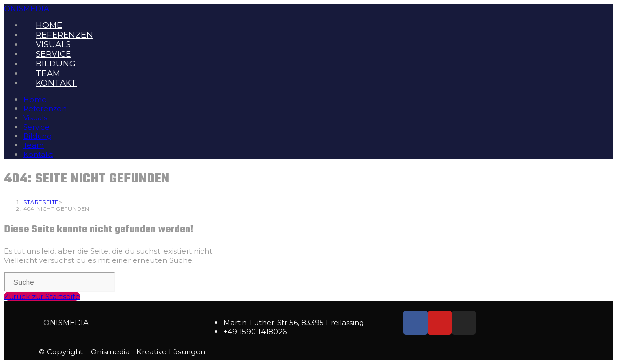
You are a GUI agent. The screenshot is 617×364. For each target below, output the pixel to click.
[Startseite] (41, 202)
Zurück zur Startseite (42, 296)
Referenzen (45, 109)
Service (36, 127)
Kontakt (38, 154)
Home (35, 99)
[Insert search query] (59, 282)
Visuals (35, 118)
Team (34, 145)
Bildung (37, 136)
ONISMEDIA (27, 8)
